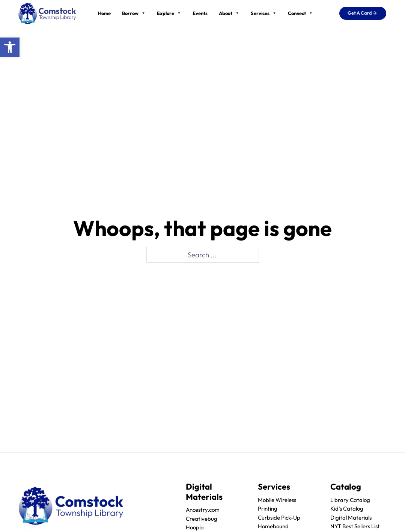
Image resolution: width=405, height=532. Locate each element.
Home (104, 13)
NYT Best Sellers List (355, 526)
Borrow (134, 13)
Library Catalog (350, 500)
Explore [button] (169, 13)
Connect (300, 13)
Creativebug (202, 519)
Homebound (273, 526)
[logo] (47, 12)
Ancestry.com (203, 510)
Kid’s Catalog (347, 509)
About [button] (229, 13)
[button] (10, 47)
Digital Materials (351, 518)
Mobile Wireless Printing (277, 504)
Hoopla (195, 527)
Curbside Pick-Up (279, 518)
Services (264, 13)
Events (200, 13)
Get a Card (363, 13)
